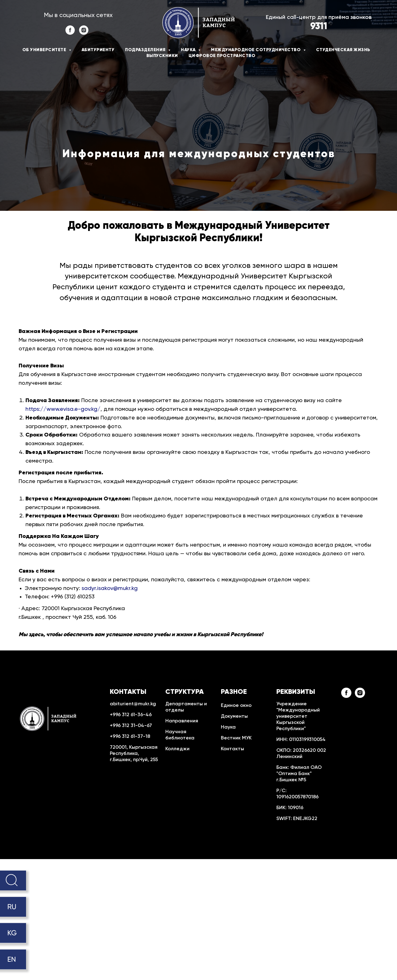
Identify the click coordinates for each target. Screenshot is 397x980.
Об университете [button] (45, 50)
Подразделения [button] (146, 50)
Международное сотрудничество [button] (256, 50)
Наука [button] (189, 50)
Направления (182, 721)
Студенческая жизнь (343, 50)
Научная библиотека (180, 735)
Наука (228, 727)
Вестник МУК (236, 738)
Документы (234, 716)
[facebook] (70, 33)
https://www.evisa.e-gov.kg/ (63, 409)
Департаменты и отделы (186, 707)
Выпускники (162, 56)
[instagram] (84, 33)
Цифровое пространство (222, 56)
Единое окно (236, 706)
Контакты (232, 749)
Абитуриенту (98, 50)
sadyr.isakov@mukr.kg (110, 588)
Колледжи (177, 749)
